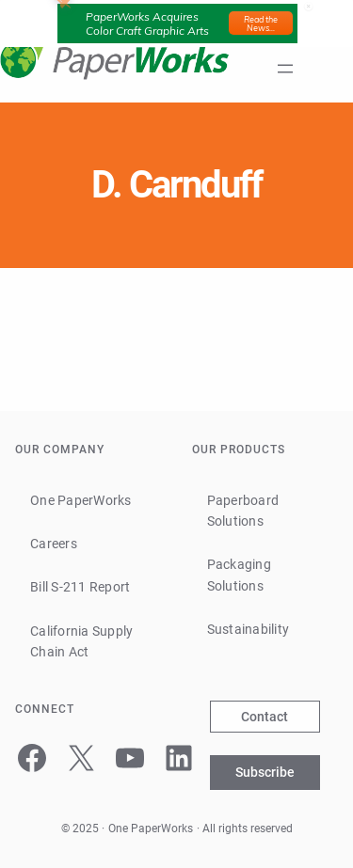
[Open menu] (285, 69)
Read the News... (261, 24)
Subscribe (265, 772)
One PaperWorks (151, 829)
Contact (265, 717)
